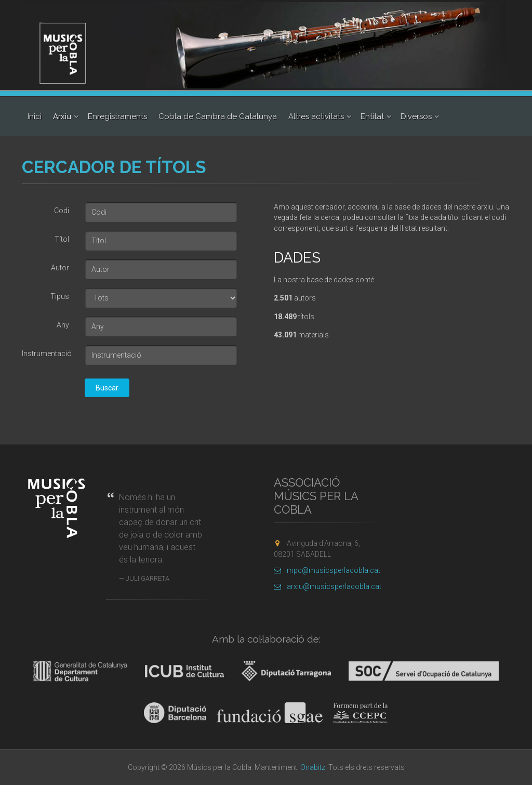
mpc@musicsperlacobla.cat (327, 570)
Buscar (107, 388)
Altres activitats (316, 116)
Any (63, 325)
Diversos (416, 116)
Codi (62, 211)
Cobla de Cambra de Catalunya (218, 116)
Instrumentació (47, 354)
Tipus (60, 296)
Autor (60, 268)
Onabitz (313, 767)
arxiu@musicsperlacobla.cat (328, 586)
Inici (35, 116)
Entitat (372, 116)
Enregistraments (117, 116)
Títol (62, 239)
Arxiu (62, 116)
